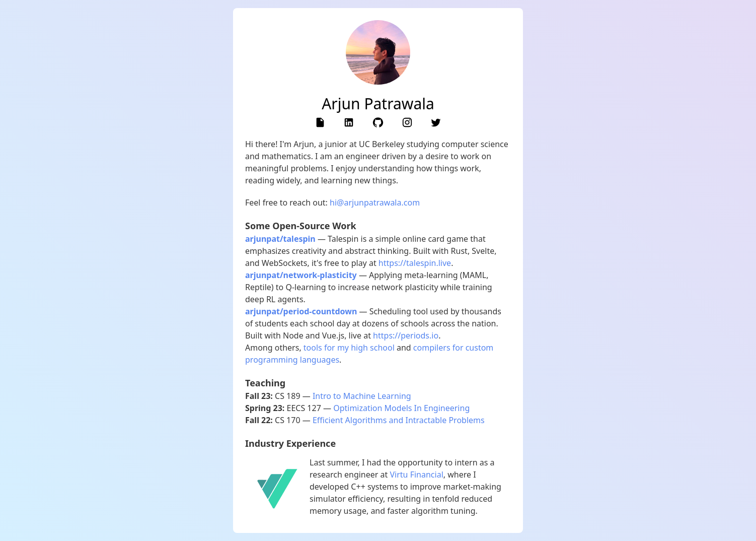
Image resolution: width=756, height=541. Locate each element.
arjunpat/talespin (280, 239)
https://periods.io (406, 335)
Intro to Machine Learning (362, 396)
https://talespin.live (415, 263)
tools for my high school (349, 348)
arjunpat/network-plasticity (301, 275)
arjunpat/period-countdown (301, 311)
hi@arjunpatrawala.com (375, 202)
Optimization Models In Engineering (401, 408)
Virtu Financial (417, 475)
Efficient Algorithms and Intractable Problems (399, 420)
